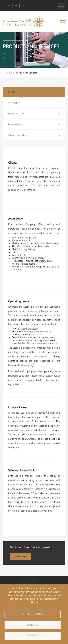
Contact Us (21, 557)
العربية (61, 6)
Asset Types (14, 103)
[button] (63, 22)
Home (9, 73)
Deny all (32, 625)
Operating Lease (16, 114)
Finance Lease (15, 124)
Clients (11, 92)
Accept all (33, 636)
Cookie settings (33, 614)
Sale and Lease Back (18, 135)
